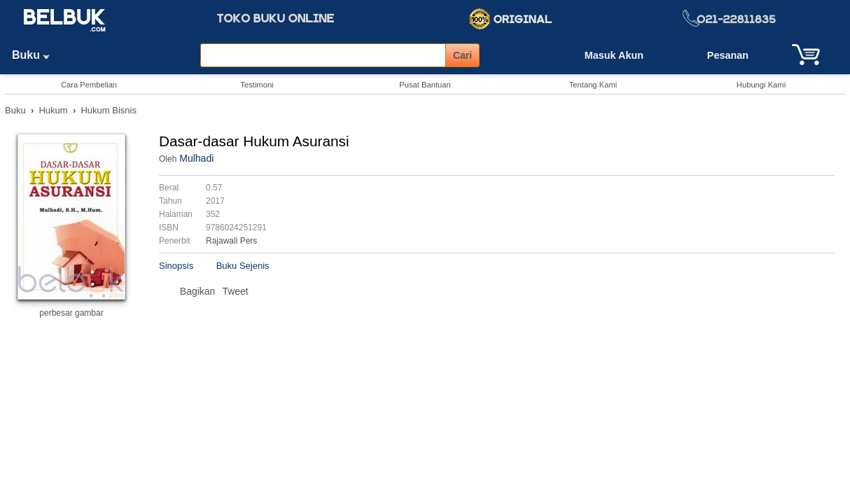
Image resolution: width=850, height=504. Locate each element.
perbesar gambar (71, 313)
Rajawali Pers (231, 241)
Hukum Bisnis (108, 110)
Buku (36, 55)
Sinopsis (176, 266)
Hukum (53, 110)
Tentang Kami (593, 85)
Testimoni (257, 85)
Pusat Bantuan (425, 85)
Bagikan (198, 291)
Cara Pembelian (89, 85)
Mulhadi (196, 158)
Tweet (235, 291)
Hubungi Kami (761, 85)
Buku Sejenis (243, 266)
